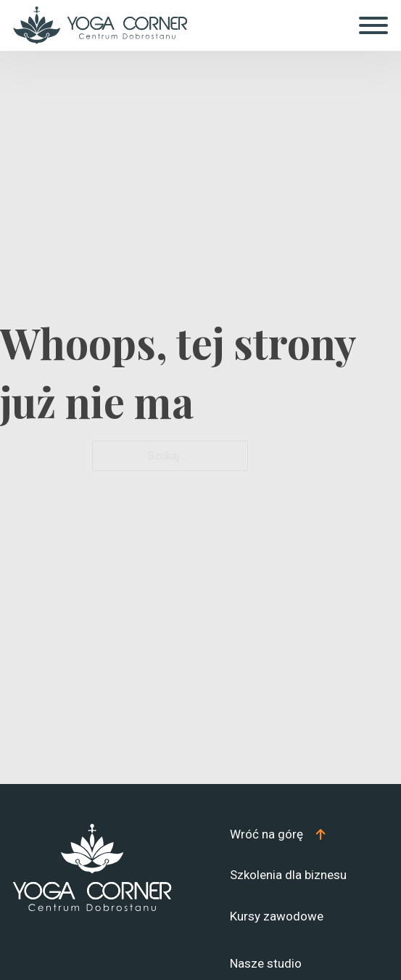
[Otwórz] (373, 25)
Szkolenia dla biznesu (288, 875)
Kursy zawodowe (277, 916)
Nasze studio (266, 963)
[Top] (278, 834)
